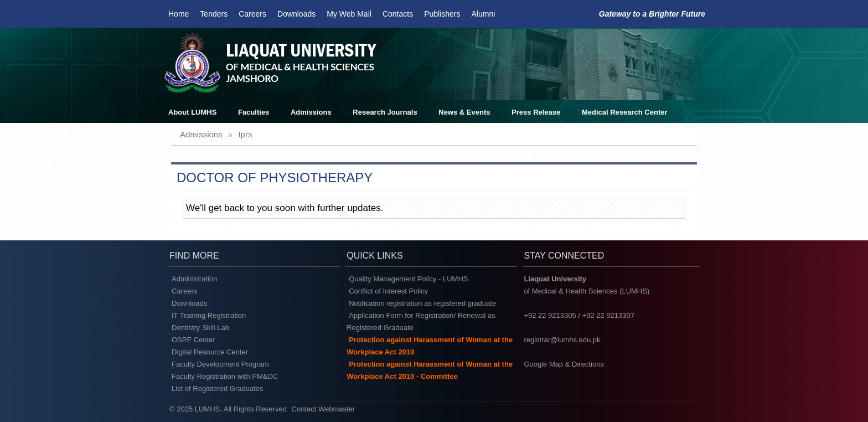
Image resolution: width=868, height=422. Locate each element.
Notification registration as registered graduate (422, 303)
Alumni (484, 14)
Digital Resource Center (210, 352)
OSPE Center (193, 340)
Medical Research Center (625, 112)
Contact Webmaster (324, 409)
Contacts (398, 14)
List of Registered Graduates (217, 388)
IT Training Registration (209, 315)
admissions (201, 134)
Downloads (296, 14)
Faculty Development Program (220, 364)
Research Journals (385, 112)
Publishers (442, 14)
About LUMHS (192, 112)
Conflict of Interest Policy (388, 291)
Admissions (311, 112)
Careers (252, 14)
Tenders (214, 14)
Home (179, 14)
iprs (245, 134)
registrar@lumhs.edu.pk (562, 340)
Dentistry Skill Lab (200, 328)
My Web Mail (349, 14)
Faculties (254, 112)
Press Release (536, 112)
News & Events (464, 112)
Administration (194, 279)
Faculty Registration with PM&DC (225, 376)
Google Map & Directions (564, 364)
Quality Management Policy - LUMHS (408, 279)
